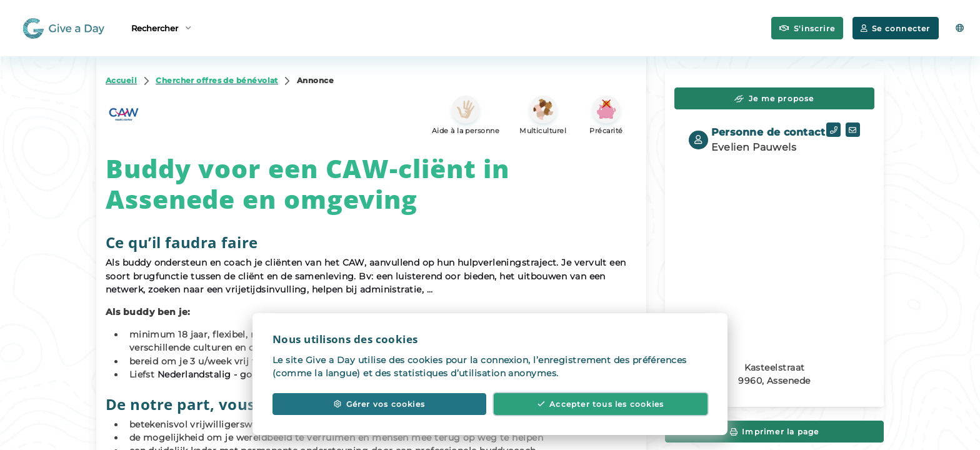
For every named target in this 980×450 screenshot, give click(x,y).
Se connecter (895, 28)
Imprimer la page (775, 432)
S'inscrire (807, 28)
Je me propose (774, 98)
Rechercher (161, 27)
